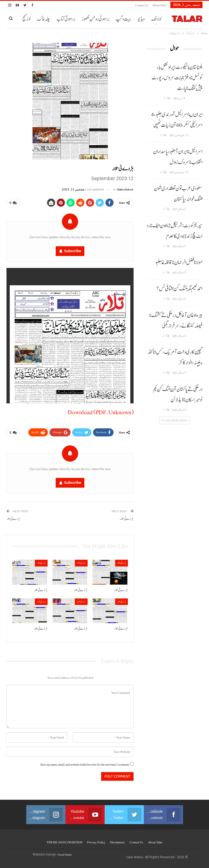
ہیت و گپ (123, 19)
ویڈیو (141, 19)
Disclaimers (117, 842)
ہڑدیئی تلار (122, 563)
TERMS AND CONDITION (64, 842)
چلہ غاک (44, 19)
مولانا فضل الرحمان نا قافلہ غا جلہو (179, 263)
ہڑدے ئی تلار (127, 519)
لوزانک (156, 19)
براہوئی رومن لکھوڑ (95, 19)
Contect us (142, 5)
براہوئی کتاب (66, 19)
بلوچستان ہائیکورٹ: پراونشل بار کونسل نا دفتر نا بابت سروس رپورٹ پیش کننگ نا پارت (177, 78)
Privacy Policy (96, 842)
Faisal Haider (65, 855)
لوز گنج (26, 19)
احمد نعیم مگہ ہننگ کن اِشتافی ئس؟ (180, 289)
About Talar (159, 5)
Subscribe (73, 251)
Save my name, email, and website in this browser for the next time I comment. (84, 765)
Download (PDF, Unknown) (101, 412)
